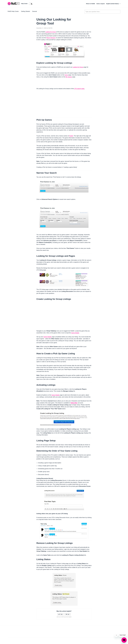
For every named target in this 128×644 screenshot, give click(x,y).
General (34, 11)
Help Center (24, 4)
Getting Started (25, 11)
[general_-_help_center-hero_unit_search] (102, 12)
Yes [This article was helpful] (61, 614)
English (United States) (113, 4)
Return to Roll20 (91, 4)
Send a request (101, 4)
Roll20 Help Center (13, 11)
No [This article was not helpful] (68, 614)
